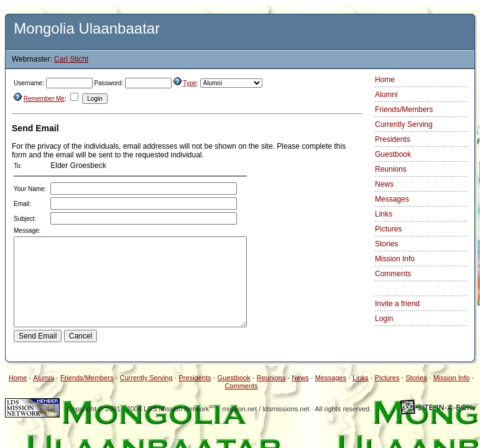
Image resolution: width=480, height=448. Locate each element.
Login (384, 319)
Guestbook (393, 154)
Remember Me (44, 99)
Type (190, 83)
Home (385, 80)
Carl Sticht (71, 59)
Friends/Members (404, 110)
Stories (386, 244)
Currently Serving (404, 124)
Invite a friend (397, 304)
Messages (392, 199)
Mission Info (395, 259)
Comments (393, 274)
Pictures (388, 229)
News (384, 184)
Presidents (393, 139)
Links (384, 214)
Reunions (391, 169)
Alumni (386, 95)
